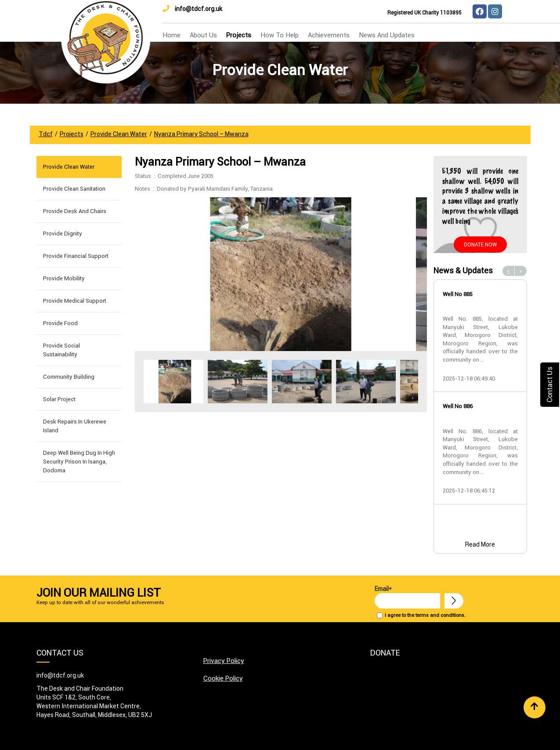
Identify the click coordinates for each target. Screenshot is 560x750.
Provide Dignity (63, 234)
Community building (69, 377)
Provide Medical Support (75, 301)
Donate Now (480, 245)
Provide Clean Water (69, 167)
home (172, 35)
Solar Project (59, 399)
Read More (480, 544)
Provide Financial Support (76, 256)
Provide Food (60, 323)
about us (203, 35)
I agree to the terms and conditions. (425, 615)
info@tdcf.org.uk (192, 9)
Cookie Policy (223, 678)
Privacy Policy (224, 661)
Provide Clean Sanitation (74, 189)
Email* (407, 597)
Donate (385, 653)
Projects (239, 35)
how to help (280, 35)
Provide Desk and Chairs (75, 211)
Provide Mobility (64, 278)
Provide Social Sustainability (61, 350)
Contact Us (549, 384)
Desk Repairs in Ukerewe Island (75, 426)
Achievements (329, 35)
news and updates (387, 35)
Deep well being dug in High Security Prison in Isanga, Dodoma (79, 462)
